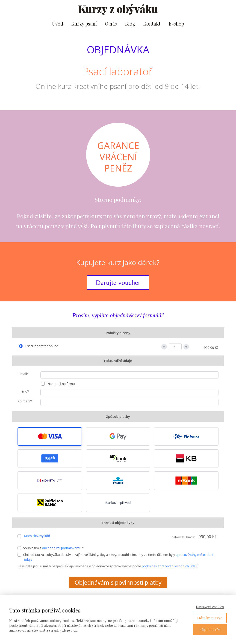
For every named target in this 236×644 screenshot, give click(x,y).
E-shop (176, 23)
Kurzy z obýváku (118, 9)
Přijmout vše (210, 629)
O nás (111, 23)
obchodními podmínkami (61, 548)
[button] (50, 436)
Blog (130, 23)
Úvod (58, 23)
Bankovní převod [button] (118, 503)
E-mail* (23, 374)
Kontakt (152, 23)
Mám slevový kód (37, 536)
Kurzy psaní (84, 23)
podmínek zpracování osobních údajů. (170, 566)
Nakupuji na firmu (61, 384)
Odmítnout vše (210, 618)
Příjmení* (25, 401)
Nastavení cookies (210, 607)
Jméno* (23, 391)
